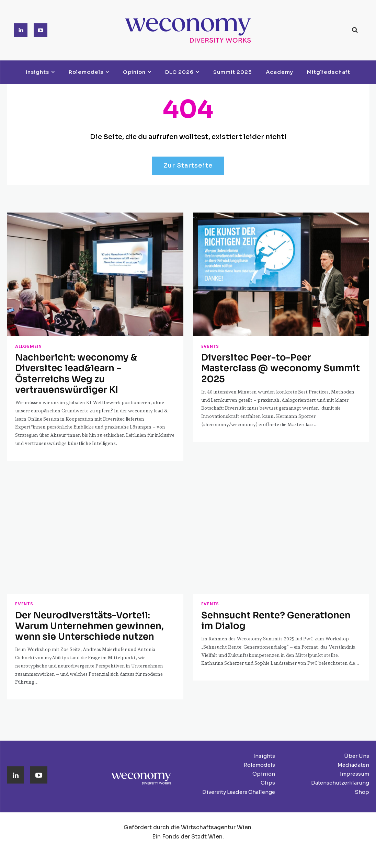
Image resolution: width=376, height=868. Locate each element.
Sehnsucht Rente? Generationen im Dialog (274, 603)
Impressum (355, 754)
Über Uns (357, 736)
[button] (355, 30)
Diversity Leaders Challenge (239, 772)
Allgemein (26, 347)
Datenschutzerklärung (340, 763)
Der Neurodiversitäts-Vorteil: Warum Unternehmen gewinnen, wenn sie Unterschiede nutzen (91, 608)
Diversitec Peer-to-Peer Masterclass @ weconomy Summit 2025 (281, 361)
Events (209, 347)
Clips (268, 763)
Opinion (264, 754)
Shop (362, 772)
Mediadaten (353, 745)
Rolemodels (259, 745)
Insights (264, 736)
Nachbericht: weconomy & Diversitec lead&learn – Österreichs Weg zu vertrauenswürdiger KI (91, 366)
